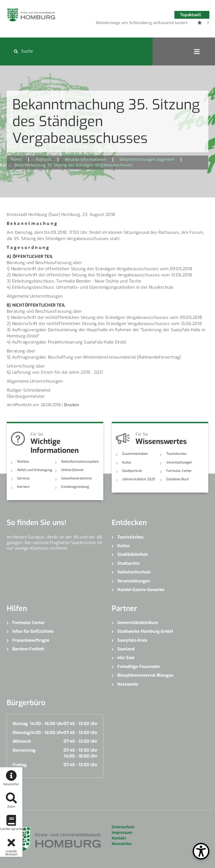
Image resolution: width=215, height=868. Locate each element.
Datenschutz (123, 827)
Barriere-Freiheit (28, 649)
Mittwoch (22, 741)
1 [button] (123, 24)
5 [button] (156, 24)
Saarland (126, 649)
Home (16, 160)
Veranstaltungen (179, 462)
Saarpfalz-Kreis (132, 640)
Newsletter (122, 844)
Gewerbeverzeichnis (77, 478)
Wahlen (23, 462)
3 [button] (140, 24)
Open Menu (197, 51)
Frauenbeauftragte (31, 640)
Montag (20, 724)
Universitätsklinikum (138, 623)
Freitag (20, 765)
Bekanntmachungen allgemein (147, 160)
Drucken (72, 405)
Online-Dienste (72, 470)
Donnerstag (24, 750)
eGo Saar (126, 658)
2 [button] (131, 24)
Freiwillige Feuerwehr (139, 667)
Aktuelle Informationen (85, 160)
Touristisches (176, 454)
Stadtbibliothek (133, 554)
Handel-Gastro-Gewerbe (141, 590)
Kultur (127, 462)
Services (23, 478)
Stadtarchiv (128, 563)
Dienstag (21, 733)
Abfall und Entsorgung (35, 470)
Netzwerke (128, 684)
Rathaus (44, 160)
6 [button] (165, 24)
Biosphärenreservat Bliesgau (145, 675)
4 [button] (148, 24)
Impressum (122, 833)
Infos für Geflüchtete (33, 631)
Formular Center (179, 471)
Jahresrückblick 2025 (139, 479)
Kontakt (119, 838)
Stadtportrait (132, 471)
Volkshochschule (134, 572)
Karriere (23, 487)
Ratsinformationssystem (80, 462)
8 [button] (182, 24)
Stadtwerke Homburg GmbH (145, 631)
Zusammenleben (135, 454)
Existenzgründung (75, 487)
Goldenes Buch (178, 479)
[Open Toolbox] (201, 851)
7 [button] (173, 24)
